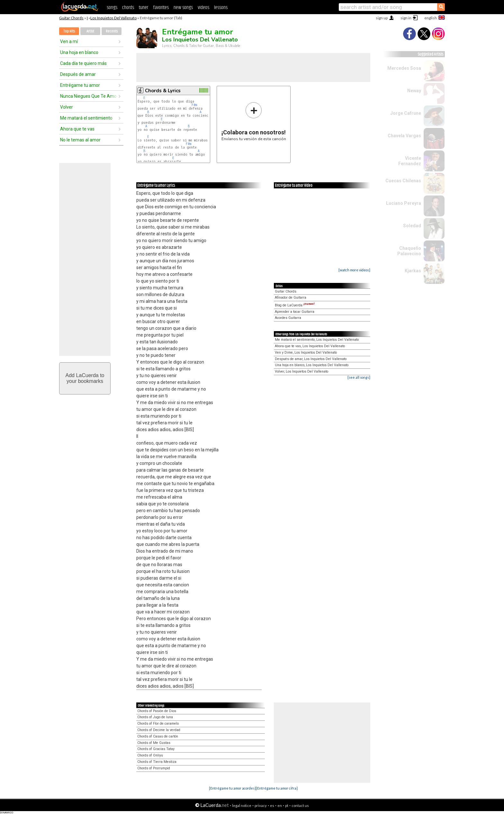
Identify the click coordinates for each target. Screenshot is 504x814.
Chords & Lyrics (163, 91)
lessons (221, 8)
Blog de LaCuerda (295, 305)
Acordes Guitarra (288, 318)
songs (112, 8)
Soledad (412, 226)
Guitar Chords (71, 18)
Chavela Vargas (404, 136)
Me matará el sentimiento (86, 118)
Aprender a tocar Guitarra (295, 312)
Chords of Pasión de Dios (157, 711)
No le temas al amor (80, 140)
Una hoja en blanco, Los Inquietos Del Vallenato (312, 365)
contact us (300, 805)
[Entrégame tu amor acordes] (232, 788)
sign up (382, 18)
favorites (161, 8)
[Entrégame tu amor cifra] (277, 788)
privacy (261, 805)
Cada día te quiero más (83, 63)
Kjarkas (413, 271)
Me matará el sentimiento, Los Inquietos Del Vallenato (317, 340)
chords (128, 8)
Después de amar (78, 74)
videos (203, 8)
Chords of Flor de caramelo (158, 724)
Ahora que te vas (77, 129)
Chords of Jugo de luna (155, 717)
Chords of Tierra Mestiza (157, 762)
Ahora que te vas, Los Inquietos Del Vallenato (310, 346)
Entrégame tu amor (80, 85)
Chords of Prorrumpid (154, 768)
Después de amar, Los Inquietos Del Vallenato (311, 359)
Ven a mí (69, 41)
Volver (67, 107)
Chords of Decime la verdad (159, 730)
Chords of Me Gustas (154, 743)
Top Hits (69, 31)
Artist (90, 31)
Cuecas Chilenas (403, 181)
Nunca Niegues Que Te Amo (88, 96)
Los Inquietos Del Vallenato (113, 18)
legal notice (242, 805)
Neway (414, 91)
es (272, 805)
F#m (194, 105)
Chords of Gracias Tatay (156, 749)
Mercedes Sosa (404, 68)
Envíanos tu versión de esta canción (254, 121)
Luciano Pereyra (404, 203)
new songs (183, 8)
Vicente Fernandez (410, 161)
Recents (112, 31)
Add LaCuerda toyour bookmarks (85, 378)
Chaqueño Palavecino (409, 251)
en (280, 805)
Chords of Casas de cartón (158, 736)
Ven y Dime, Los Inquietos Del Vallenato (306, 353)
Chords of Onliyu (150, 755)
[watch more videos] (354, 270)
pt (287, 805)
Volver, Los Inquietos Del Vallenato (301, 371)
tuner (144, 8)
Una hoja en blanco (79, 52)
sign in (406, 18)
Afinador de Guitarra (291, 298)
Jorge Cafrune (406, 113)
